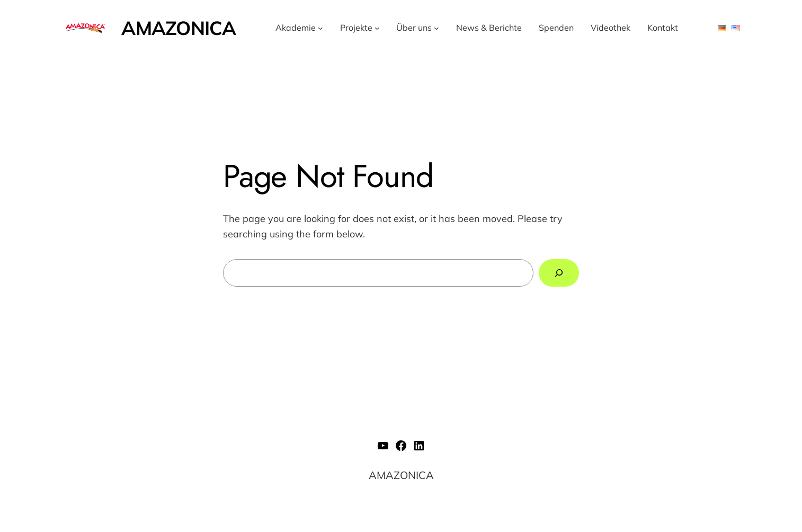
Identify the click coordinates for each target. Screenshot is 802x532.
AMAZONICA (179, 28)
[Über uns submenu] (436, 28)
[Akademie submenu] (320, 28)
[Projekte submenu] (377, 28)
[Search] (559, 273)
